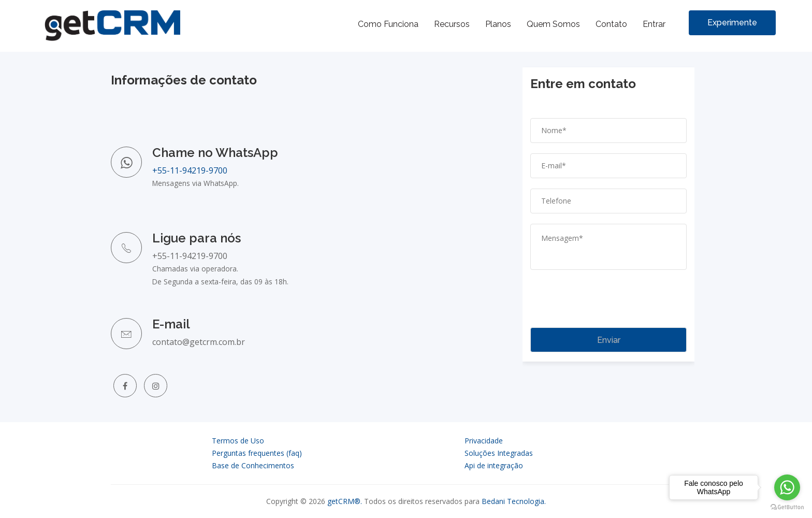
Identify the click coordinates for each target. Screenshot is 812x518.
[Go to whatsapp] (787, 487)
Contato (611, 24)
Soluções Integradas (499, 453)
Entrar (654, 24)
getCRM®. (345, 501)
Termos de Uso (238, 441)
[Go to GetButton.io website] (787, 507)
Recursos (452, 24)
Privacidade (484, 441)
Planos (498, 24)
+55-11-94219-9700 (190, 170)
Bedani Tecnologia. (514, 501)
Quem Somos (553, 24)
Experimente (732, 23)
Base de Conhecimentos (253, 465)
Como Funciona (388, 24)
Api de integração (494, 465)
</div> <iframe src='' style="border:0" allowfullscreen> (608, 210)
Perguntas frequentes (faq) (257, 453)
